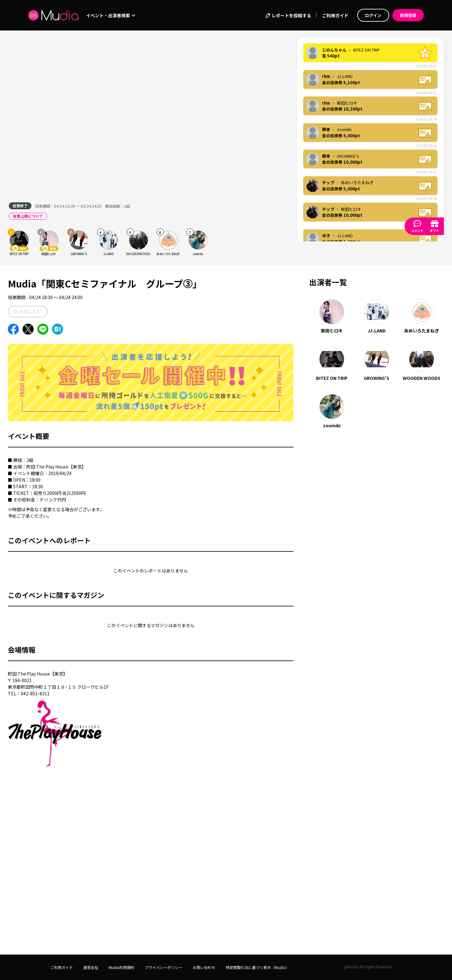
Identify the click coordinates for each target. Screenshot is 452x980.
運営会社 (91, 967)
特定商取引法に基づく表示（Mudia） (257, 967)
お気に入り (27, 311)
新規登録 (408, 15)
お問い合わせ (204, 967)
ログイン (373, 15)
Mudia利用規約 (121, 967)
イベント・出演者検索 (111, 15)
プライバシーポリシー (164, 967)
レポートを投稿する (288, 15)
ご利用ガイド (335, 15)
